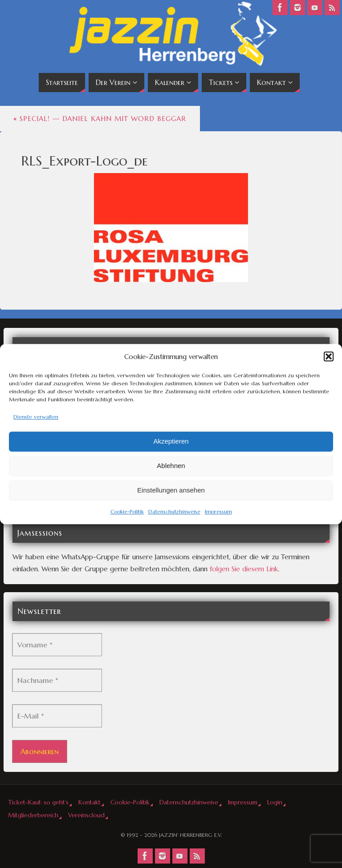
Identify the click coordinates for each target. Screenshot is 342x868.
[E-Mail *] (57, 716)
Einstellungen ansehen (171, 491)
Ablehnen (171, 466)
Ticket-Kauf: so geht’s (38, 802)
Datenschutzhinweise (174, 511)
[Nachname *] (57, 680)
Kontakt (90, 802)
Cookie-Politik (127, 511)
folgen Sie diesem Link (244, 569)
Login (275, 802)
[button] (329, 356)
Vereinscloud (86, 815)
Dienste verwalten (36, 417)
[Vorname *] (57, 645)
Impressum (218, 511)
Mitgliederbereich (33, 815)
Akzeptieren (171, 442)
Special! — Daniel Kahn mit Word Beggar (100, 119)
